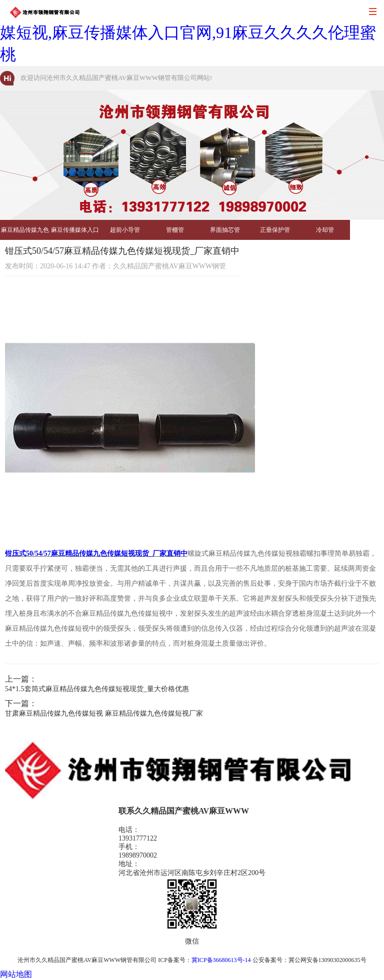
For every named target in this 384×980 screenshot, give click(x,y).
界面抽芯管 (225, 230)
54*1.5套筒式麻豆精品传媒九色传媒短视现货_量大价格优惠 (97, 689)
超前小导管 (125, 230)
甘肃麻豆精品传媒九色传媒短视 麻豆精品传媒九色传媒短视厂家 (104, 713)
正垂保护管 (275, 230)
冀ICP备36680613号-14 (221, 960)
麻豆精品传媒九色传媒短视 (25, 233)
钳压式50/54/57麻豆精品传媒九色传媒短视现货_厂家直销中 (96, 553)
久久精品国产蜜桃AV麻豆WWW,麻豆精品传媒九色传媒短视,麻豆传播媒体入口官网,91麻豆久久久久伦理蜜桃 (188, 32)
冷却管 (325, 230)
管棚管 (175, 230)
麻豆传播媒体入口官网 (75, 233)
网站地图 (16, 974)
